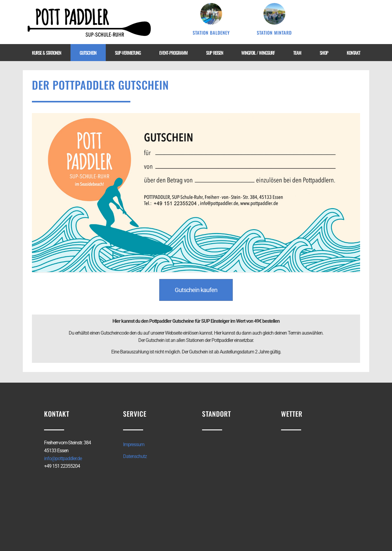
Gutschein (88, 53)
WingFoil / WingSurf (258, 53)
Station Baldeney (211, 33)
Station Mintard (274, 33)
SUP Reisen (215, 53)
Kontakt (353, 53)
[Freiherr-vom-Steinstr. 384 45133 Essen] (236, 490)
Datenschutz (135, 456)
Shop (324, 53)
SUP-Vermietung (128, 53)
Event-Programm (173, 53)
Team (297, 53)
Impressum (134, 444)
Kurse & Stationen (46, 53)
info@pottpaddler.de (63, 458)
